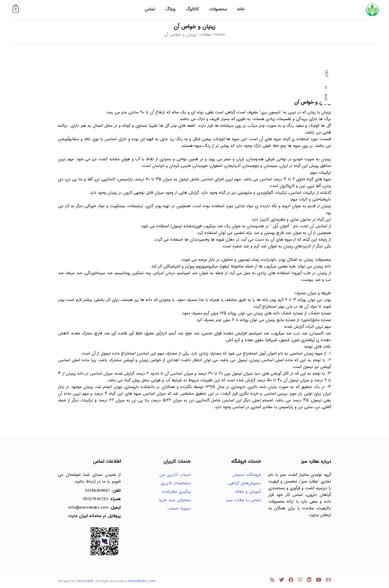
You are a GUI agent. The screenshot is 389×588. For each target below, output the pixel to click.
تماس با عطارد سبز (244, 500)
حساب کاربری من (175, 475)
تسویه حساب (179, 509)
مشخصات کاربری (176, 483)
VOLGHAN (85, 581)
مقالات (206, 35)
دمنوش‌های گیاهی (245, 483)
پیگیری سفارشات (176, 492)
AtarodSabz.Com (142, 581)
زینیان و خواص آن (313, 103)
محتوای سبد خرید (175, 500)
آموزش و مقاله (248, 492)
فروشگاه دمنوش (247, 475)
